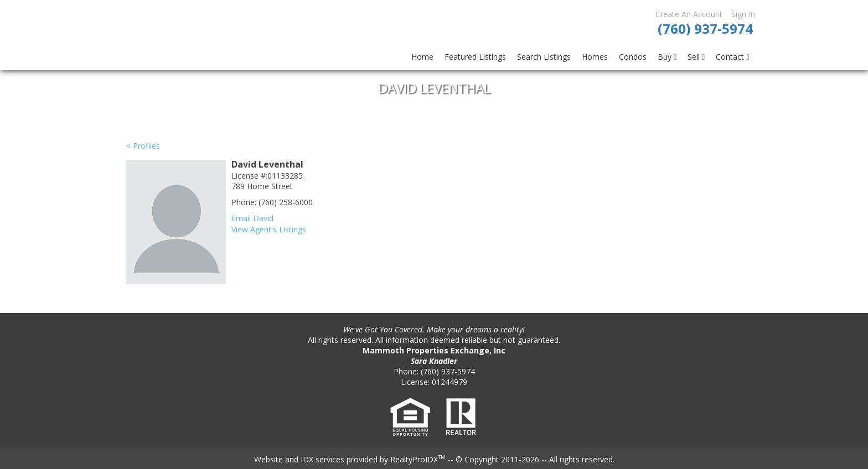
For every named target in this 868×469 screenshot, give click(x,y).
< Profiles (143, 146)
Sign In (743, 14)
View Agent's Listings (269, 229)
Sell (696, 57)
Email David (252, 218)
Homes (595, 57)
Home (422, 57)
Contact (732, 57)
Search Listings (544, 57)
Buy (667, 57)
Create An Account (689, 14)
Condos (633, 57)
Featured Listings (475, 57)
